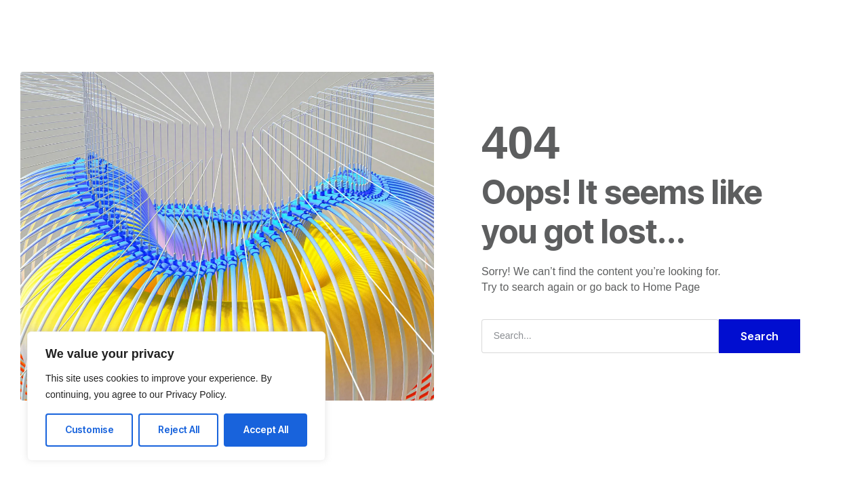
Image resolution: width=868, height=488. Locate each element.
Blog (502, 23)
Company (403, 23)
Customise (90, 429)
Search (759, 336)
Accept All (266, 429)
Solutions (333, 23)
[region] (176, 396)
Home (273, 23)
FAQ (459, 23)
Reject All (179, 429)
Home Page (672, 287)
